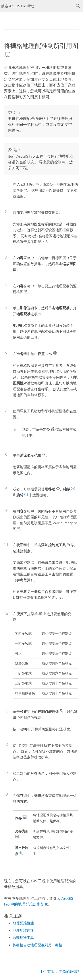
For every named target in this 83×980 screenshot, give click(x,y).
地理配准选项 (23, 930)
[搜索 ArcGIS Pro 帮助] (37, 6)
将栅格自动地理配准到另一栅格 (37, 945)
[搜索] (78, 6)
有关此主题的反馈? (63, 972)
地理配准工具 (23, 938)
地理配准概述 (23, 923)
